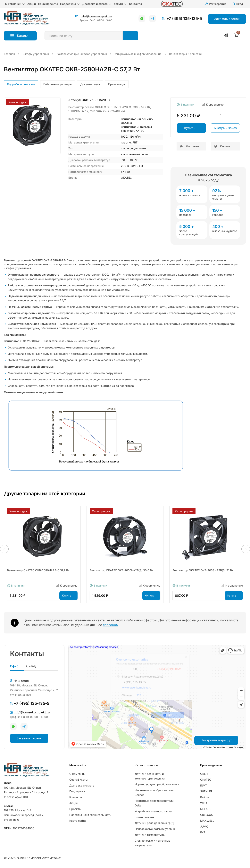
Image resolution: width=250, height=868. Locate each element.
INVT (204, 785)
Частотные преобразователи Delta (154, 803)
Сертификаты (78, 780)
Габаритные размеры (58, 84)
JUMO (204, 826)
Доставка (189, 146)
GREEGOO (207, 815)
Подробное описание (21, 84)
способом (111, 625)
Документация (90, 84)
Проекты (75, 809)
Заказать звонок (29, 738)
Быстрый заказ (225, 128)
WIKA (204, 803)
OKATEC (206, 780)
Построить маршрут (216, 740)
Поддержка (70, 4)
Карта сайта (78, 821)
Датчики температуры (150, 835)
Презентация (117, 84)
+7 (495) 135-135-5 (184, 19)
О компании (15, 4)
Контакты (136, 4)
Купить (189, 128)
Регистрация (216, 4)
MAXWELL (207, 821)
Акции (32, 4)
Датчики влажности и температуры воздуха (150, 776)
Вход (238, 4)
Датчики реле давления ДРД (154, 823)
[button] (4, 549)
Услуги (120, 4)
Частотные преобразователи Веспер (154, 792)
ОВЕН (204, 774)
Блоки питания (145, 817)
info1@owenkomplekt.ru (96, 16)
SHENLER (206, 791)
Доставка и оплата (97, 4)
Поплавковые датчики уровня (155, 829)
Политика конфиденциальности (90, 815)
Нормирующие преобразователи (157, 784)
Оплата (222, 146)
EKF (203, 832)
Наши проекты (48, 4)
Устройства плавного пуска (153, 811)
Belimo (204, 797)
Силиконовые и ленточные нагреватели (152, 843)
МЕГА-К (205, 809)
